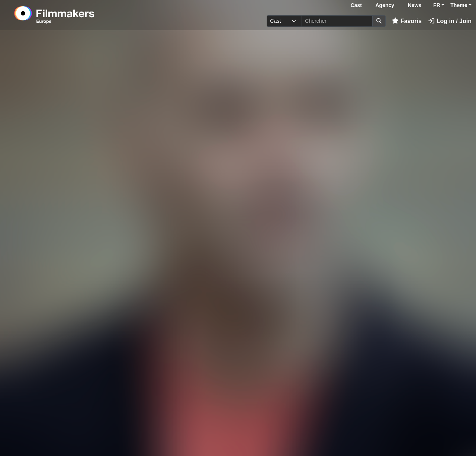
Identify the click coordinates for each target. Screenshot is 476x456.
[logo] (73, 15)
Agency (385, 5)
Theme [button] (459, 5)
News (415, 5)
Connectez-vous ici (393, 433)
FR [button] (437, 5)
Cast (356, 5)
